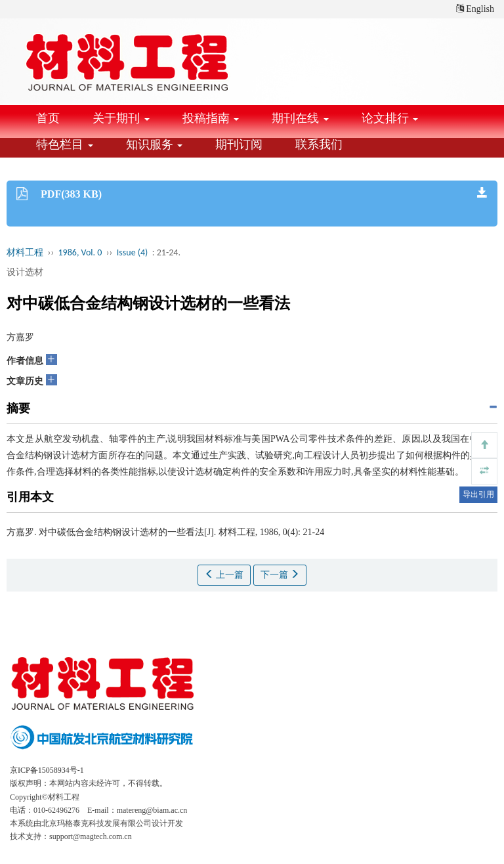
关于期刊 (121, 118)
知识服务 (155, 144)
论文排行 (390, 118)
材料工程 (25, 252)
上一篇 (224, 574)
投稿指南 (211, 118)
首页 (48, 118)
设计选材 (25, 272)
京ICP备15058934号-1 (47, 770)
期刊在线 (300, 118)
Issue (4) (133, 252)
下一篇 (280, 574)
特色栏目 (65, 144)
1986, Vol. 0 (80, 252)
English (475, 9)
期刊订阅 (239, 144)
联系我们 (319, 144)
